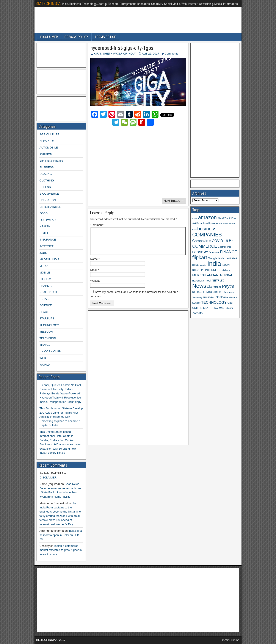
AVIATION (46, 154)
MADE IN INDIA (49, 259)
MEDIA (44, 266)
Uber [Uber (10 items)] (230, 303)
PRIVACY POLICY (76, 37)
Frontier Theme (230, 640)
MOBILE (45, 273)
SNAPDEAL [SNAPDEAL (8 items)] (209, 297)
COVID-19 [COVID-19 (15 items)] (220, 241)
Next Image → (174, 201)
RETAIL (44, 299)
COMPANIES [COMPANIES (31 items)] (207, 235)
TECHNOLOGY (49, 325)
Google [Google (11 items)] (213, 258)
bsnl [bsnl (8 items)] (194, 230)
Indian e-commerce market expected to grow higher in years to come (61, 550)
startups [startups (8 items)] (233, 297)
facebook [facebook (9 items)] (214, 252)
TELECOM (46, 332)
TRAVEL (45, 345)
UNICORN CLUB (50, 351)
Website (95, 286)
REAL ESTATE (49, 292)
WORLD (45, 365)
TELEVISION (48, 338)
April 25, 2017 (151, 54)
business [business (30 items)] (207, 229)
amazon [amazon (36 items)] (207, 217)
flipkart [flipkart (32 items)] (200, 258)
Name (95, 264)
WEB (43, 358)
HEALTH (45, 226)
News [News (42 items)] (199, 286)
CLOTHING (47, 181)
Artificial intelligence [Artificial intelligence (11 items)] (205, 223)
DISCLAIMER (49, 37)
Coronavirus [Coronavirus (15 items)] (202, 241)
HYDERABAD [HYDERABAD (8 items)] (199, 265)
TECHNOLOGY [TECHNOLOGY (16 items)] (214, 302)
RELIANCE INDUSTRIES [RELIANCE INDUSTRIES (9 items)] (207, 292)
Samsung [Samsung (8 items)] (197, 297)
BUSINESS (47, 167)
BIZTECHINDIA (48, 3)
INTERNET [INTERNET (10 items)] (212, 270)
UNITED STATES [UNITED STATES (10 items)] (203, 308)
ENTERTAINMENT (51, 207)
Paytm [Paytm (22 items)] (228, 286)
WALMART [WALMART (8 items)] (220, 308)
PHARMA (45, 286)
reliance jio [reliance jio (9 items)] (228, 292)
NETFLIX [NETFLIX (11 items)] (218, 281)
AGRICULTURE (49, 134)
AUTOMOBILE (49, 148)
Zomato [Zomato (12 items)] (198, 313)
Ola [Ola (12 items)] (209, 287)
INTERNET (46, 246)
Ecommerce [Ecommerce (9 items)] (225, 247)
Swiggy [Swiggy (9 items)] (196, 303)
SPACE (44, 312)
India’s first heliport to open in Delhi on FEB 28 (61, 535)
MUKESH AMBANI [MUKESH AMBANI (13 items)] (206, 275)
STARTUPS (47, 318)
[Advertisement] (128, 162)
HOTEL (44, 233)
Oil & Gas (45, 279)
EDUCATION (48, 200)
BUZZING (46, 174)
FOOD (44, 213)
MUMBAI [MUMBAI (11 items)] (226, 275)
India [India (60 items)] (214, 263)
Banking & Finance (51, 161)
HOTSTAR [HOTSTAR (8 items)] (232, 258)
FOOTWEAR (48, 220)
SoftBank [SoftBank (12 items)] (222, 297)
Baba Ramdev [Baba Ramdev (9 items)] (227, 223)
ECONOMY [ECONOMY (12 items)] (200, 252)
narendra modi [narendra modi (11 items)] (202, 281)
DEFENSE (46, 187)
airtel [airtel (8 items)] (195, 218)
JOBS (43, 253)
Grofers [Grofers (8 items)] (222, 258)
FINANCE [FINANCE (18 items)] (228, 252)
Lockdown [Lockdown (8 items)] (225, 270)
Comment (98, 225)
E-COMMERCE (49, 194)
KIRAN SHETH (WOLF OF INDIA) (115, 54)
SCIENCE (46, 305)
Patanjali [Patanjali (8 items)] (217, 287)
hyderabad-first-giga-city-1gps (122, 48)
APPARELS (47, 141)
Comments (172, 54)
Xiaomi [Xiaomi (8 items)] (230, 308)
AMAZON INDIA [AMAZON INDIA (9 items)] (227, 218)
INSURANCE (48, 240)
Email (95, 275)
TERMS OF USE (105, 37)
